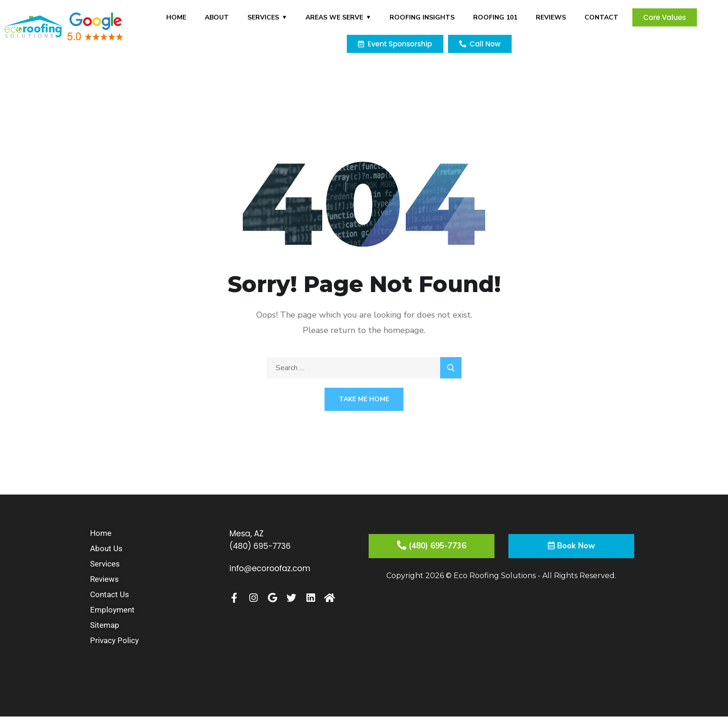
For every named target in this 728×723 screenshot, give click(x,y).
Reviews (551, 17)
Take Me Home (364, 399)
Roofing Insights (422, 17)
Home (176, 17)
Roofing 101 (495, 17)
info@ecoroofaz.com (273, 568)
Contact (601, 17)
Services (263, 17)
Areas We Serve (334, 17)
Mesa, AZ (247, 533)
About (217, 17)
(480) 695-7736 (262, 546)
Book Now (571, 547)
